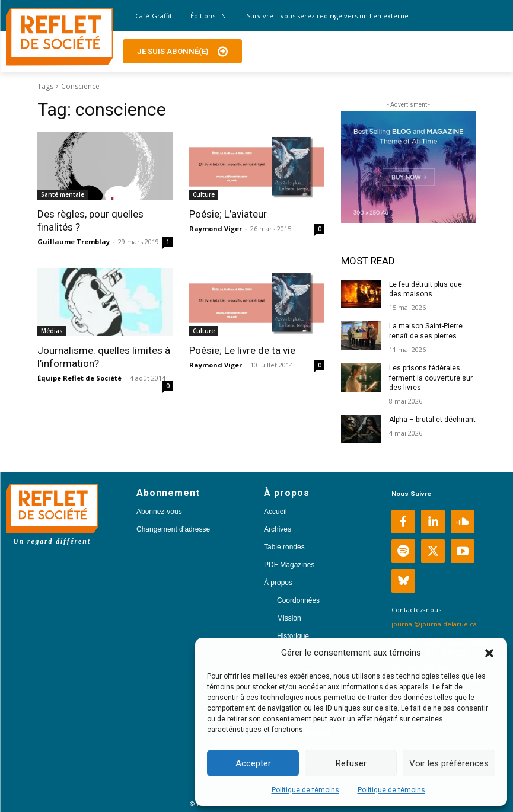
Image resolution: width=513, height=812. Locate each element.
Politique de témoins (305, 790)
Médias (52, 331)
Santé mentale (63, 194)
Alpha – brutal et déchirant (432, 420)
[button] (489, 653)
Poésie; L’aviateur (228, 214)
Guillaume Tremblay (74, 242)
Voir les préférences (449, 763)
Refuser (351, 763)
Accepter (253, 763)
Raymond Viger (216, 228)
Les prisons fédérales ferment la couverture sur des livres (431, 378)
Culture (204, 194)
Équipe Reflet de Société (79, 378)
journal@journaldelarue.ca (434, 624)
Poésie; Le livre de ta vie (242, 350)
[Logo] (59, 37)
